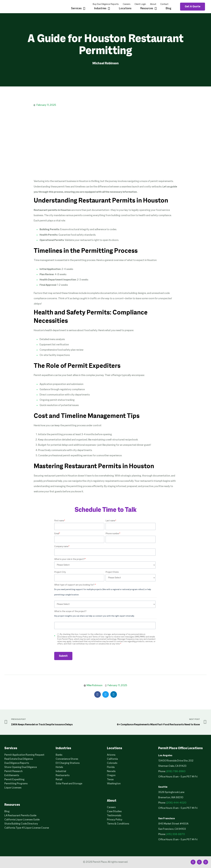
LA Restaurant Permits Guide (20, 816)
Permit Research (13, 771)
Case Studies (114, 812)
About (153, 4)
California (112, 759)
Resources (149, 9)
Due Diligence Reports (17, 763)
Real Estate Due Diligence (19, 759)
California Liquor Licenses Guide (22, 820)
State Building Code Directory (21, 824)
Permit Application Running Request (24, 755)
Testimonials (114, 816)
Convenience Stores (67, 759)
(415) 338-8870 (175, 834)
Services (78, 9)
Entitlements (12, 775)
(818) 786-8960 (176, 772)
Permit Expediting (14, 780)
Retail (59, 780)
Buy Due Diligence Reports (106, 4)
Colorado (112, 763)
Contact (164, 4)
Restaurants (63, 775)
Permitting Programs (16, 784)
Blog (168, 9)
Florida (111, 767)
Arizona (111, 755)
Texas (110, 780)
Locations (125, 9)
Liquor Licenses (13, 788)
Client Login (140, 4)
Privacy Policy (115, 820)
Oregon (111, 775)
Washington (114, 784)
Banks (59, 755)
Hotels (59, 767)
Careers (127, 4)
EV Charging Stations (68, 763)
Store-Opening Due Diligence (21, 767)
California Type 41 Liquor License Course (27, 828)
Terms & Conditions (118, 824)
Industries (102, 9)
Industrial (61, 771)
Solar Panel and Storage (69, 784)
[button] (98, 694)
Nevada (111, 771)
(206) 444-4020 (176, 803)
